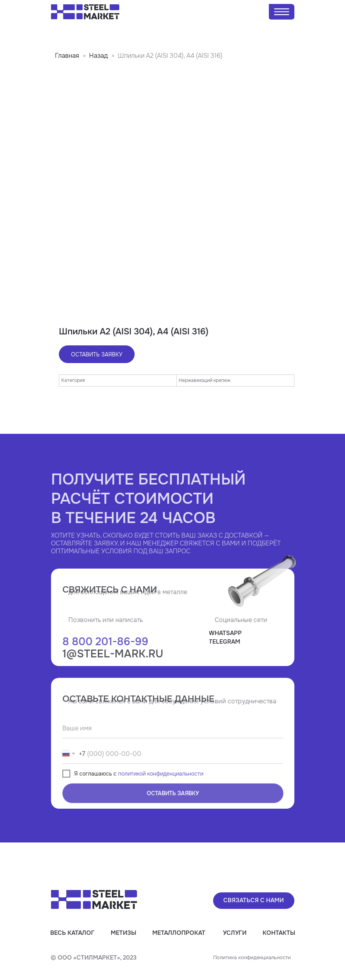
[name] (173, 750)
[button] (254, 901)
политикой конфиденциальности (161, 795)
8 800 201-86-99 (105, 663)
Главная (67, 56)
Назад (99, 56)
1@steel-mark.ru (113, 675)
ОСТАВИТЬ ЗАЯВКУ (173, 815)
